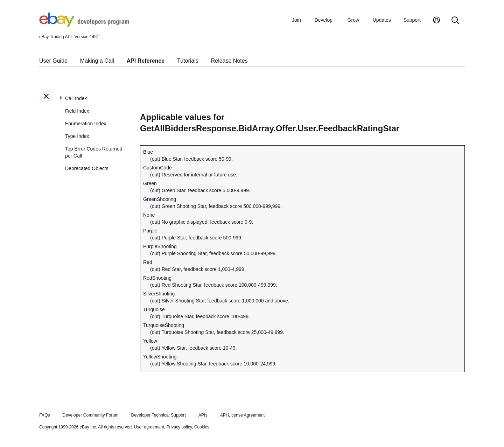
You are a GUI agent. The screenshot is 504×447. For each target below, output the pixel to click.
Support (412, 20)
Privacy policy (179, 427)
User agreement (149, 427)
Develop (324, 20)
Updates (382, 20)
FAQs (45, 415)
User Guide (53, 61)
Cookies (202, 427)
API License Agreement (242, 415)
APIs (203, 415)
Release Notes (229, 61)
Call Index (76, 98)
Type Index (77, 136)
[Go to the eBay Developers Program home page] (84, 25)
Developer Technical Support (158, 415)
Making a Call (97, 61)
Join (296, 20)
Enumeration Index (86, 124)
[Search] (455, 21)
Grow (353, 20)
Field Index (77, 111)
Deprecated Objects (87, 168)
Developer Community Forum (91, 415)
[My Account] (436, 21)
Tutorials (188, 61)
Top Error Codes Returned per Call (94, 152)
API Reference (146, 61)
